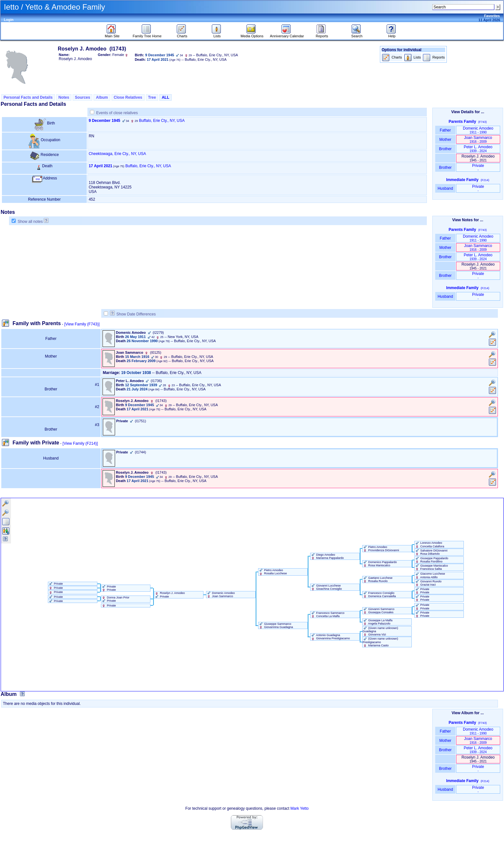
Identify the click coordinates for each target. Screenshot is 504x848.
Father (445, 130)
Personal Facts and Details (28, 97)
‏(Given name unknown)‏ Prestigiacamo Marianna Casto (380, 642)
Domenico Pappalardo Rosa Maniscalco (380, 564)
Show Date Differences (133, 314)
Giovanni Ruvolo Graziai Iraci (428, 583)
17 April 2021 (101, 166)
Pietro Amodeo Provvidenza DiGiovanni (381, 549)
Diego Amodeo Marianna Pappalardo (327, 556)
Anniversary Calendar (287, 34)
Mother (445, 140)
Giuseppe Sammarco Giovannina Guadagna (276, 625)
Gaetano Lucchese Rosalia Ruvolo (378, 579)
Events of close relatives (117, 113)
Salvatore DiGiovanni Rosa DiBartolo (431, 552)
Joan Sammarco (478, 139)
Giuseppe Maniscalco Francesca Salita (431, 567)
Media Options (252, 34)
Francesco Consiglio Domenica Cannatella (379, 595)
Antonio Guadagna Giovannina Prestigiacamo (330, 637)
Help (392, 34)
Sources (82, 97)
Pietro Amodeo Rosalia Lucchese (273, 572)
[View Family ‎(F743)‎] (82, 324)
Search (357, 34)
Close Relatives (128, 97)
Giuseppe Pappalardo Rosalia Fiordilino (432, 560)
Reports (322, 34)
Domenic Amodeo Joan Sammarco (221, 595)
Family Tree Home (147, 34)
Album (102, 97)
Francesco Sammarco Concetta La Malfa (328, 615)
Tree (152, 97)
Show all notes (30, 222)
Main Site (112, 34)
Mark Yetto (299, 808)
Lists (217, 34)
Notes (64, 97)
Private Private (109, 588)
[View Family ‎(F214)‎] (80, 443)
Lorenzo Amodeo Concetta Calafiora (429, 544)
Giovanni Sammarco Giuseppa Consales (378, 611)
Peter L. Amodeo (478, 149)
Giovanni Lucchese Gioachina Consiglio (326, 587)
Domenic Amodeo (478, 130)
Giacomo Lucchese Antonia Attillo (430, 575)
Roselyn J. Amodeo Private (170, 595)
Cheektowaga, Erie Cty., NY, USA (117, 154)
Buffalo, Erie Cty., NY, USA (162, 121)
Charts (182, 34)
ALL (165, 97)
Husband (445, 188)
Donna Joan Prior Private (115, 599)
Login (9, 20)
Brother (445, 149)
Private (478, 167)
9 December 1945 (104, 121)
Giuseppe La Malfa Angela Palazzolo (378, 622)
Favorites (492, 16)
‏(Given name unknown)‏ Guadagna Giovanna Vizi (380, 631)
